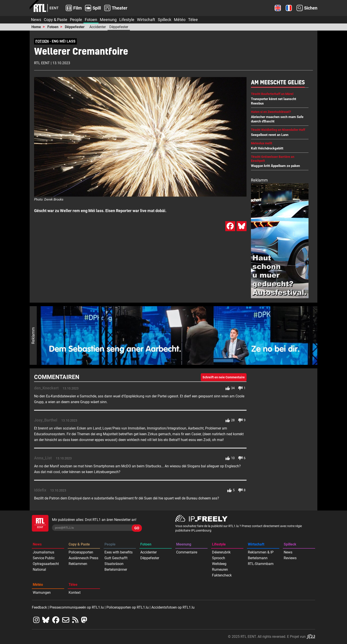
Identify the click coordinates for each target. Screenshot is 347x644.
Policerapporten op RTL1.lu (128, 607)
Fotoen (91, 20)
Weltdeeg (219, 564)
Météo (180, 20)
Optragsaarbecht (46, 564)
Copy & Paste (56, 20)
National (39, 570)
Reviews (290, 558)
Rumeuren (220, 570)
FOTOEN (42, 41)
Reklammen (78, 564)
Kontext (75, 593)
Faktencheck (222, 575)
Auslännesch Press (83, 558)
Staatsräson (114, 564)
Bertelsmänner (116, 570)
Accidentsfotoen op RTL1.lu (173, 607)
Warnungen (42, 593)
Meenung (108, 20)
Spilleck (165, 20)
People (76, 20)
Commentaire (187, 552)
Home (36, 27)
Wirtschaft (146, 20)
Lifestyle (127, 20)
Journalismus (43, 552)
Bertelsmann (258, 558)
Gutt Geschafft (116, 558)
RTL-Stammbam (261, 564)
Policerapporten (81, 552)
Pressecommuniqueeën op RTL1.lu (77, 607)
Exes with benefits (119, 552)
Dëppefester (75, 27)
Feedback (39, 607)
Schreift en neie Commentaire (224, 377)
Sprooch (219, 558)
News (36, 20)
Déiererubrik (221, 552)
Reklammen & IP (261, 552)
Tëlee (193, 20)
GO (137, 528)
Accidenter (98, 27)
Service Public (44, 558)
